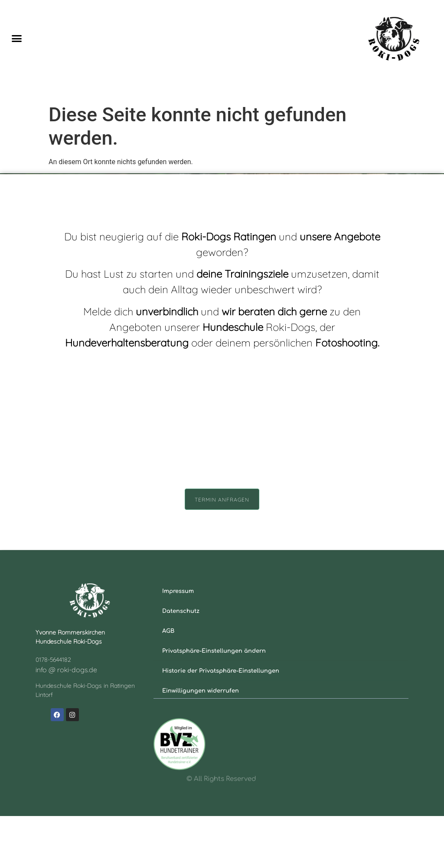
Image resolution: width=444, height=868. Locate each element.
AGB (168, 683)
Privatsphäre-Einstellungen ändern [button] (214, 703)
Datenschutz (181, 663)
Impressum (178, 643)
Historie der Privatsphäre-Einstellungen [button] (221, 723)
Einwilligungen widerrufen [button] (201, 743)
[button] (17, 39)
